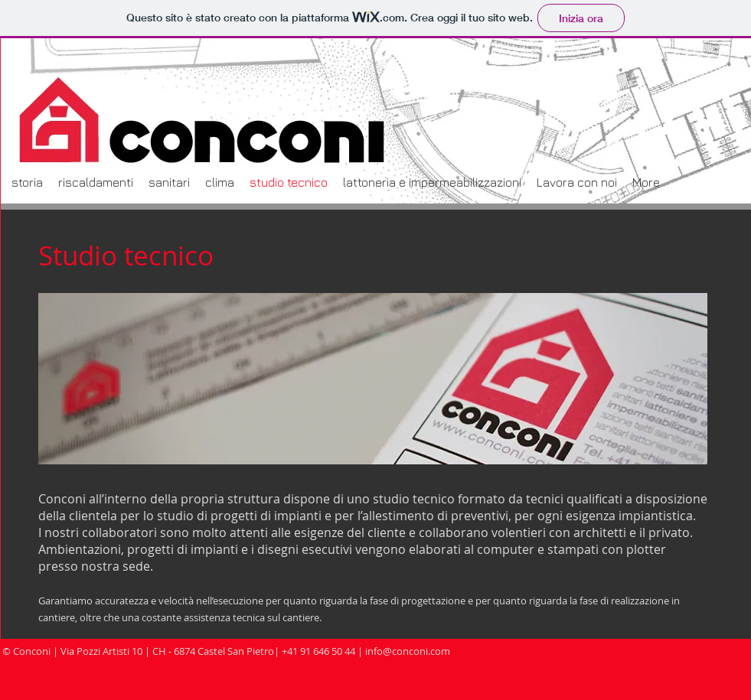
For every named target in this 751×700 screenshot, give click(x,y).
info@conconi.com (408, 651)
